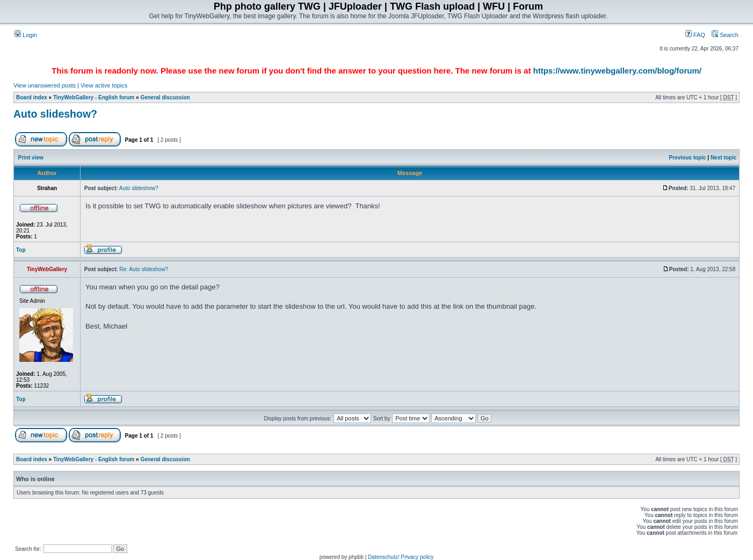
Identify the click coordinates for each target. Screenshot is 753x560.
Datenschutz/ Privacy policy (401, 557)
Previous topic (688, 158)
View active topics (104, 85)
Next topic (723, 158)
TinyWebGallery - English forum (94, 97)
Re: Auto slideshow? (144, 269)
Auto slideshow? (55, 114)
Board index (32, 97)
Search (725, 35)
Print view (31, 158)
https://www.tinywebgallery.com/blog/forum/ (617, 71)
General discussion (165, 97)
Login (26, 35)
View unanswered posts (45, 85)
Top (21, 250)
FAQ (695, 35)
